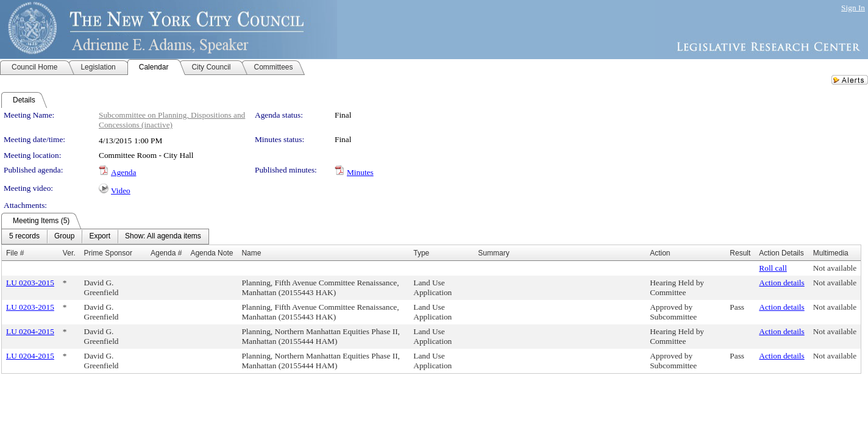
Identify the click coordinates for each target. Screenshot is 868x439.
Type (421, 253)
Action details (781, 283)
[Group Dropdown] (64, 237)
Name (251, 253)
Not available (835, 268)
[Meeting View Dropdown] (163, 237)
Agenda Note (212, 253)
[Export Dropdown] (100, 237)
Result (740, 253)
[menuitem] (24, 237)
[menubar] (105, 237)
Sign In (853, 8)
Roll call (773, 268)
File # (15, 253)
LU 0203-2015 (30, 283)
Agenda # (166, 253)
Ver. (69, 253)
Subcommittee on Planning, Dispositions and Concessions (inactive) (172, 120)
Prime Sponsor (108, 253)
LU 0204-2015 (30, 331)
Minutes (360, 172)
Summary (493, 253)
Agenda (123, 172)
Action (660, 253)
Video (121, 191)
